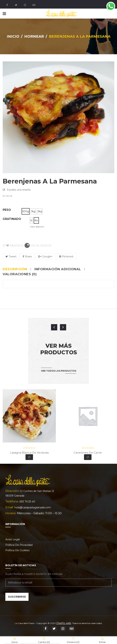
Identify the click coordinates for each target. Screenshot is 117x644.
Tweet (11, 256)
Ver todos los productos (59, 371)
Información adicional (58, 269)
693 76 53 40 (27, 502)
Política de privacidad (19, 545)
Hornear (34, 36)
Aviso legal (12, 539)
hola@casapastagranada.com (33, 507)
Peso (7, 210)
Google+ (45, 256)
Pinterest (66, 256)
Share (27, 256)
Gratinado (12, 219)
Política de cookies (17, 550)
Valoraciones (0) (20, 274)
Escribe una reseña (19, 190)
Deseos (73, 640)
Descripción (15, 269)
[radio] (26, 211)
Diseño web (64, 623)
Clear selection (37, 227)
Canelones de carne (88, 453)
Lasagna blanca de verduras (29, 453)
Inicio (13, 36)
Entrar (102, 640)
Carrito (44, 640)
